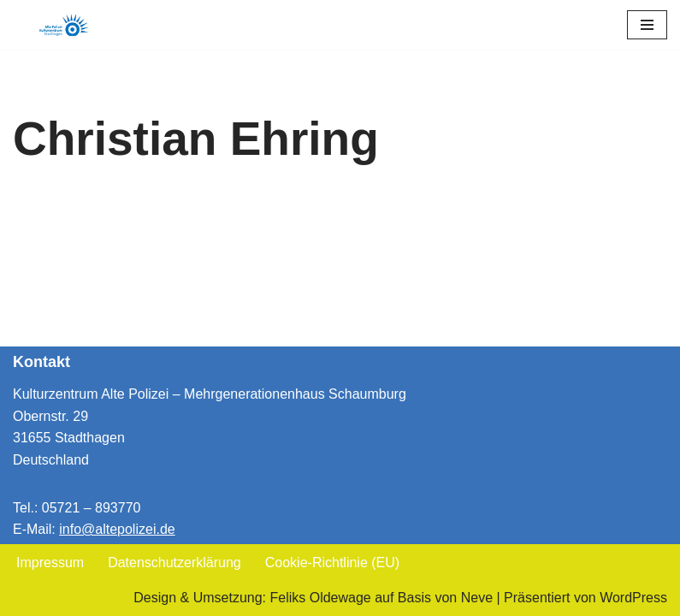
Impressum (50, 563)
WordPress (633, 598)
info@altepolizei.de (117, 529)
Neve (477, 598)
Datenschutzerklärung (174, 563)
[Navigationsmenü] (647, 25)
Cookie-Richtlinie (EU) (332, 563)
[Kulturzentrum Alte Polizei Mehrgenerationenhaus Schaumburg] (64, 25)
